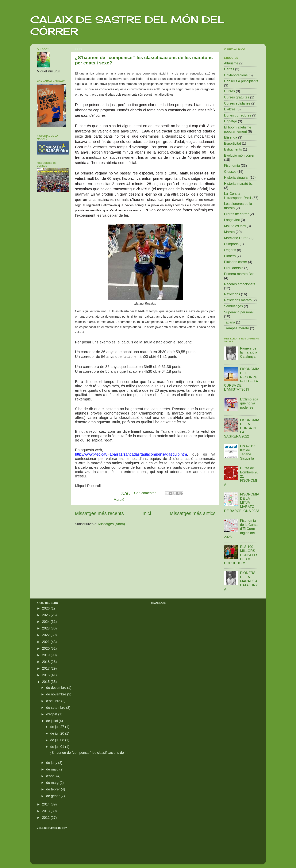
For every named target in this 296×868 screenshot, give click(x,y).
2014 (46, 804)
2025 (46, 615)
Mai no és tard (235, 226)
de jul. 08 (58, 740)
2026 (46, 608)
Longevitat (232, 220)
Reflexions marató (238, 300)
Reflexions (232, 294)
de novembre (57, 694)
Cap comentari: (146, 493)
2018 (46, 662)
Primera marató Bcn (239, 274)
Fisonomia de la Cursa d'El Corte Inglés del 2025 (241, 529)
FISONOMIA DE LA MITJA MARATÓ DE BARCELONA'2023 (242, 503)
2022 (46, 635)
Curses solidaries (237, 103)
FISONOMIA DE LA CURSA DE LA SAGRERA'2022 (242, 428)
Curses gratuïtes (237, 97)
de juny (52, 763)
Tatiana (230, 322)
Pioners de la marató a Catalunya (249, 352)
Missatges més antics (193, 513)
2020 (46, 648)
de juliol (52, 721)
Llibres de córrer (236, 214)
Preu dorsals (234, 268)
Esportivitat (233, 143)
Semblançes (234, 306)
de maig (53, 769)
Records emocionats (240, 284)
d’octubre (54, 701)
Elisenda (231, 137)
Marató (119, 500)
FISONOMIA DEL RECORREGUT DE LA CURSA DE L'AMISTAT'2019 (242, 379)
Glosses (230, 172)
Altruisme (231, 63)
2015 (46, 682)
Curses (230, 91)
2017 (46, 668)
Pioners (230, 256)
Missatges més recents (99, 513)
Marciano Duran (236, 238)
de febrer (54, 789)
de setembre (56, 708)
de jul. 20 (58, 733)
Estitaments (233, 149)
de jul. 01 (58, 747)
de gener (53, 796)
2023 (46, 628)
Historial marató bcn (239, 184)
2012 (46, 818)
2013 (46, 811)
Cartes (229, 69)
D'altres (230, 109)
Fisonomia (232, 166)
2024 (46, 622)
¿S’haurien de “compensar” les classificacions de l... (89, 753)
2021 (46, 642)
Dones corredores (238, 115)
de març (53, 783)
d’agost (52, 714)
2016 (46, 675)
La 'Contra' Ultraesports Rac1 (238, 196)
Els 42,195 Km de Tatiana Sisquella (248, 452)
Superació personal (239, 312)
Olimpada (231, 244)
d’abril (51, 776)
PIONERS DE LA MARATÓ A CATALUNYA (241, 581)
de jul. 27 (58, 727)
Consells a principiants (241, 81)
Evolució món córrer (239, 155)
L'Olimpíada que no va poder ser (249, 403)
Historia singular (236, 178)
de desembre (57, 688)
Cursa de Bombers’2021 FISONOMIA (241, 476)
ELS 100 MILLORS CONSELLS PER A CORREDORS (241, 555)
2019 (46, 655)
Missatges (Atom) (112, 524)
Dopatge (231, 121)
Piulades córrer (236, 262)
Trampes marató (237, 328)
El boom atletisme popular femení (238, 129)
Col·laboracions (236, 75)
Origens (230, 250)
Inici (147, 513)
